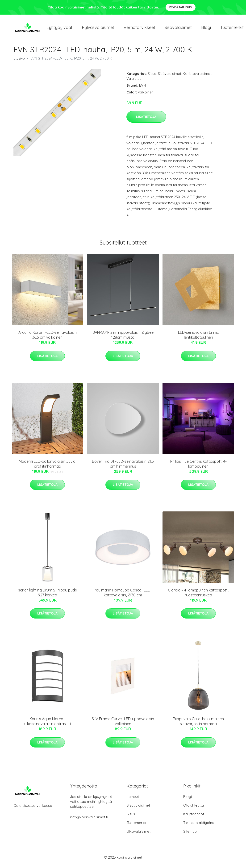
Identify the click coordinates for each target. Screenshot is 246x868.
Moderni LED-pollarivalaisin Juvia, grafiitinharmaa (48, 466)
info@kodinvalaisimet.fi (89, 820)
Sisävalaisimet (178, 29)
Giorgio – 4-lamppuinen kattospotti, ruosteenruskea (198, 595)
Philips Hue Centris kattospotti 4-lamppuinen (198, 466)
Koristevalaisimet (197, 76)
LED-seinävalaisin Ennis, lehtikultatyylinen (198, 337)
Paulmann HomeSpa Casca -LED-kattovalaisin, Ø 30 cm (123, 595)
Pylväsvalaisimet (98, 29)
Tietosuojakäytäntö (199, 825)
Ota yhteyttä (194, 808)
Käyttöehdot (194, 817)
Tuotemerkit (136, 825)
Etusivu (19, 61)
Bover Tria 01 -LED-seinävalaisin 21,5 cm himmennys (123, 466)
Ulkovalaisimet (139, 834)
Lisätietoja (146, 119)
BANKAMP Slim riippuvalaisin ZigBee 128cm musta (123, 337)
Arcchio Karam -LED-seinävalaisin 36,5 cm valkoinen (48, 337)
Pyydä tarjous (181, 7)
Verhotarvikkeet (139, 29)
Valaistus (134, 81)
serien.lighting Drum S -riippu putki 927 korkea (47, 595)
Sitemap (190, 834)
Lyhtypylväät (59, 29)
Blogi (206, 29)
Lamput (133, 799)
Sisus (152, 76)
